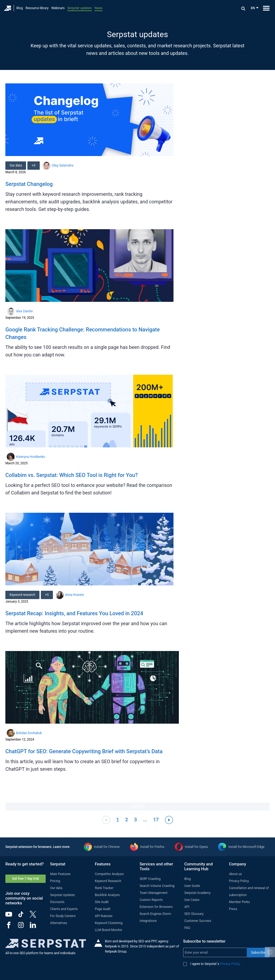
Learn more (61, 847)
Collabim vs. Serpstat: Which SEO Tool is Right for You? (72, 475)
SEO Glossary (194, 914)
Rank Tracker (104, 888)
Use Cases (192, 900)
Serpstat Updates (63, 895)
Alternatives (59, 923)
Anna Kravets (75, 595)
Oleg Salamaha (63, 165)
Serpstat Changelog (29, 184)
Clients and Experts (64, 909)
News (99, 8)
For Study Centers (63, 916)
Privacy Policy (239, 881)
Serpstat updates (80, 8)
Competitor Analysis (109, 874)
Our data (16, 165)
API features (104, 916)
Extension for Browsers (156, 907)
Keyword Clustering (109, 923)
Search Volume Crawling (157, 886)
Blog (20, 8)
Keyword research (22, 595)
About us (236, 874)
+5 (47, 595)
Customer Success (198, 921)
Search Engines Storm (155, 914)
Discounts (57, 902)
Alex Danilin (24, 311)
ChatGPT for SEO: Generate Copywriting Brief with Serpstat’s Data (84, 751)
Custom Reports (151, 900)
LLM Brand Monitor (108, 930)
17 (156, 820)
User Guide (192, 886)
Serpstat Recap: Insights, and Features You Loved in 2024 (74, 613)
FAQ (187, 928)
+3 (34, 165)
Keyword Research (108, 881)
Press (233, 909)
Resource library (37, 8)
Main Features (60, 874)
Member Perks (240, 902)
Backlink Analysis (107, 895)
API (187, 907)
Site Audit (102, 902)
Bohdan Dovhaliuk (29, 733)
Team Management (154, 893)
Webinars (58, 8)
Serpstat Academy (197, 893)
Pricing (55, 881)
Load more (137, 806)
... (145, 820)
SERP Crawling (150, 879)
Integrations (148, 921)
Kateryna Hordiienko (31, 457)
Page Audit (103, 909)
